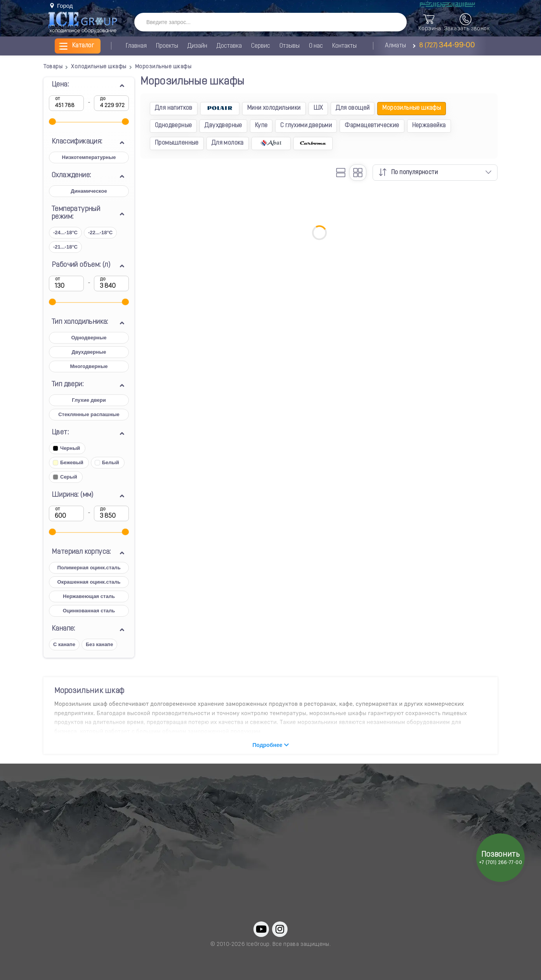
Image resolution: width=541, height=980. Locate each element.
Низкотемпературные (89, 157)
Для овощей (353, 108)
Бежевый (68, 462)
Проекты (167, 46)
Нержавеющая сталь (89, 596)
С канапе (64, 644)
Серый (65, 477)
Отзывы (290, 46)
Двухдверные (89, 352)
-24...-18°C (65, 232)
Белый (107, 462)
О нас (316, 46)
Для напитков (174, 108)
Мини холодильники (274, 108)
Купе (261, 126)
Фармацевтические (372, 126)
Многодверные (89, 366)
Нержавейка (429, 126)
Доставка (229, 46)
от (58, 99)
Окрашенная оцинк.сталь (89, 582)
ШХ (318, 108)
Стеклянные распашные (89, 414)
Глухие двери (89, 400)
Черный (66, 448)
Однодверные (89, 338)
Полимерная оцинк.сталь (89, 568)
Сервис (261, 46)
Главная (136, 46)
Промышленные (177, 143)
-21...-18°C (65, 247)
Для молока (228, 143)
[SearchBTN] (393, 22)
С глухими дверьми (306, 126)
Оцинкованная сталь (89, 611)
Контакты (344, 46)
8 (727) (446, 46)
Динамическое (89, 191)
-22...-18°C (100, 232)
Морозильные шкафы (412, 108)
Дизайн (197, 46)
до (103, 99)
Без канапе (100, 644)
